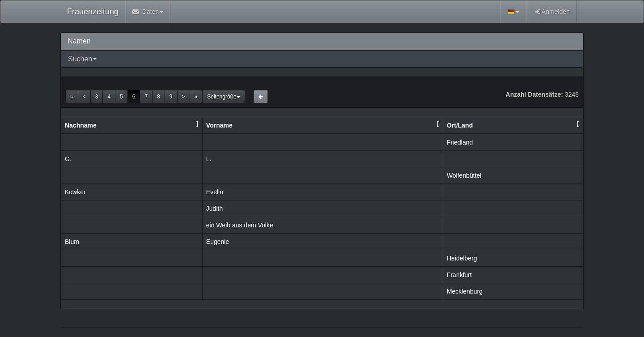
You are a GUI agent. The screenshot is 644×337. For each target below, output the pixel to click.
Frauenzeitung (93, 12)
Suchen (80, 59)
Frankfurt (459, 275)
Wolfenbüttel (464, 175)
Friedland (460, 142)
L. (209, 159)
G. (68, 159)
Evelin (215, 192)
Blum (72, 242)
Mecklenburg (465, 291)
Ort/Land (460, 125)
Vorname (219, 125)
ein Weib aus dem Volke (240, 225)
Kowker (75, 192)
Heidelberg (462, 258)
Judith (214, 209)
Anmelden (552, 12)
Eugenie (218, 242)
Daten (148, 12)
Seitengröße (223, 97)
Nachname (81, 125)
